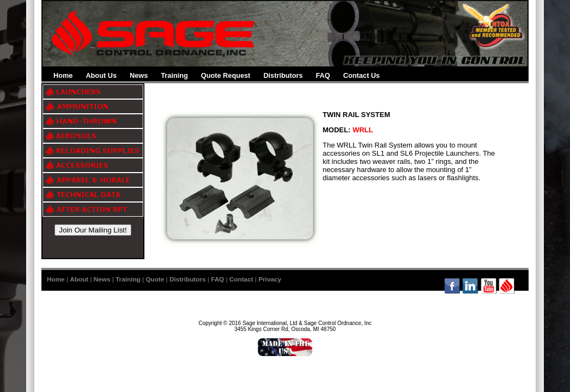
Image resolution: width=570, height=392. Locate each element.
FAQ (323, 75)
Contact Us (362, 75)
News (139, 75)
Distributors (283, 75)
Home (63, 75)
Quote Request (226, 75)
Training (174, 75)
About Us (101, 75)
